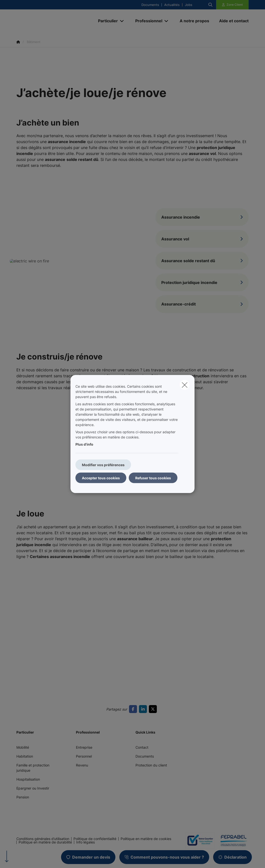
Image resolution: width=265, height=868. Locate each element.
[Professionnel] (147, 21)
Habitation (25, 756)
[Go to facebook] (134, 709)
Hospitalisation (28, 779)
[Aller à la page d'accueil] (54, 21)
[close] (185, 385)
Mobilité (23, 747)
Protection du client (151, 765)
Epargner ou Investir (33, 788)
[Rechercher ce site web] (210, 5)
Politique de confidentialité (95, 839)
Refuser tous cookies (153, 478)
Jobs (189, 5)
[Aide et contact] (231, 21)
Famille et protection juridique (33, 768)
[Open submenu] (122, 21)
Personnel (84, 756)
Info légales (85, 842)
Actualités (172, 5)
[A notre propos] (194, 21)
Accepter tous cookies (101, 478)
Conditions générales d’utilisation (43, 839)
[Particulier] (106, 21)
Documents (150, 5)
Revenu (82, 765)
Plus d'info (84, 444)
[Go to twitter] (154, 709)
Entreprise (84, 747)
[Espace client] (232, 5)
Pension (23, 797)
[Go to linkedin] (144, 709)
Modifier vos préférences (103, 465)
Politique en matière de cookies (146, 839)
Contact (142, 747)
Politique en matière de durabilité (45, 842)
